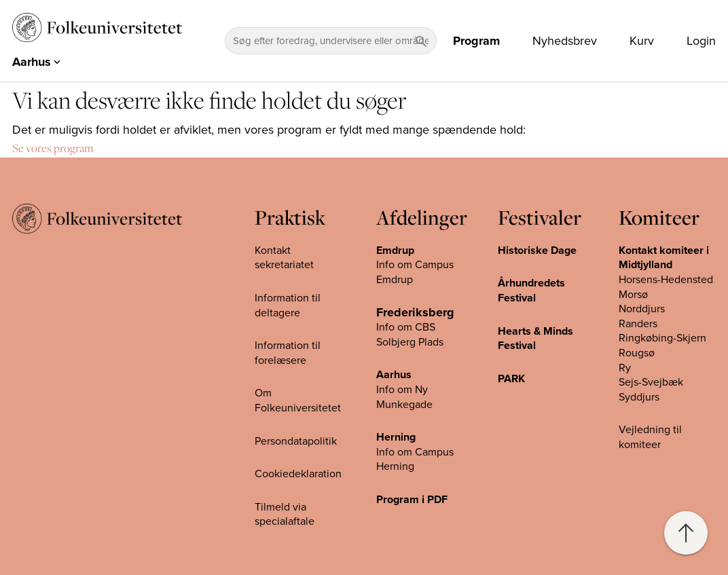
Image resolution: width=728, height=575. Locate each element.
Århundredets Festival (531, 291)
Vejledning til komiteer (650, 437)
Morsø (633, 294)
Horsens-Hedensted (666, 280)
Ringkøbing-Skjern (662, 338)
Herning (396, 437)
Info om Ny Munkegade (404, 397)
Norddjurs (642, 309)
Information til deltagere (288, 305)
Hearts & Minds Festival (535, 338)
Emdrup (395, 251)
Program (476, 41)
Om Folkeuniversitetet (298, 401)
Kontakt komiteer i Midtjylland (664, 258)
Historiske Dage (537, 251)
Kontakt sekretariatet (284, 258)
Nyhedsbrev (565, 41)
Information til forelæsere (288, 353)
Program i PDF (412, 500)
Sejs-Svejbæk (651, 382)
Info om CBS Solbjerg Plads (410, 335)
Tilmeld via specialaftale (285, 514)
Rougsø (637, 353)
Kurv (642, 41)
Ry (625, 367)
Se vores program (53, 148)
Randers (638, 324)
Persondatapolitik (296, 441)
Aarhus (394, 375)
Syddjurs (639, 396)
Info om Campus (415, 451)
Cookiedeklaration (298, 474)
